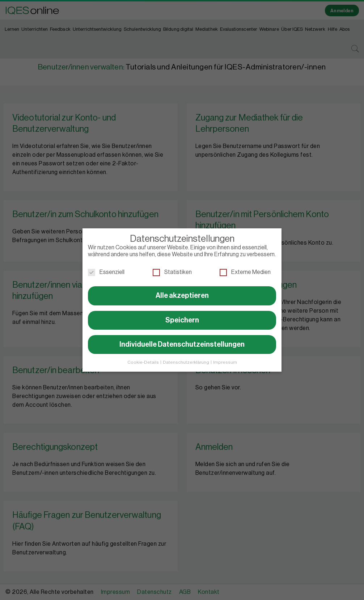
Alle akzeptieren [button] (182, 293)
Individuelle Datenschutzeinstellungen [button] (182, 342)
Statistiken (172, 269)
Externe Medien (245, 269)
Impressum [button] (225, 359)
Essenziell (106, 269)
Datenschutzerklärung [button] (186, 359)
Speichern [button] (182, 317)
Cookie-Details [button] (143, 359)
